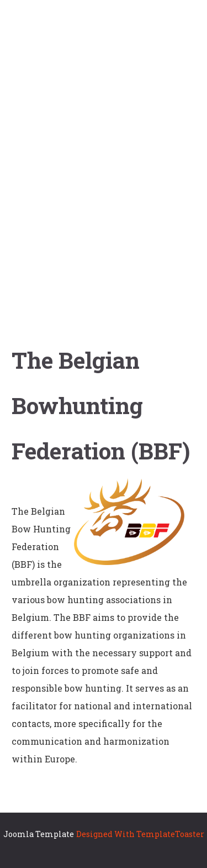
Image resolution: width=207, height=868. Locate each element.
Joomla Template (39, 834)
